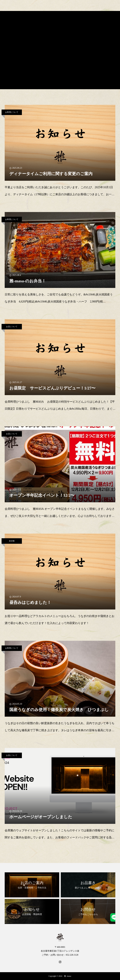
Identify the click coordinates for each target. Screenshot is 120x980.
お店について (12, 327)
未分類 (12, 541)
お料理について (12, 112)
